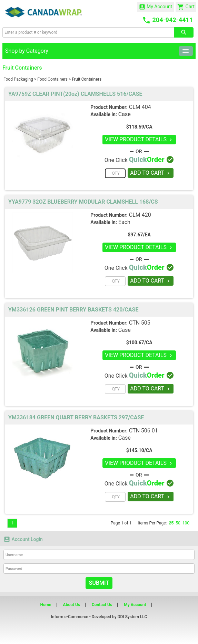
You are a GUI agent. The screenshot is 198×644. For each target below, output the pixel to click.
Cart (186, 7)
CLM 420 (140, 215)
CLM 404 (140, 107)
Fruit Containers (87, 79)
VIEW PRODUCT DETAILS (139, 139)
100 (186, 523)
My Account (156, 7)
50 (178, 523)
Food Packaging (18, 79)
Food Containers (52, 79)
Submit (99, 583)
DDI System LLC (132, 617)
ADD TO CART (151, 173)
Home (46, 605)
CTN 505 (140, 323)
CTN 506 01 (143, 431)
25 (171, 523)
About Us (72, 605)
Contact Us (102, 605)
